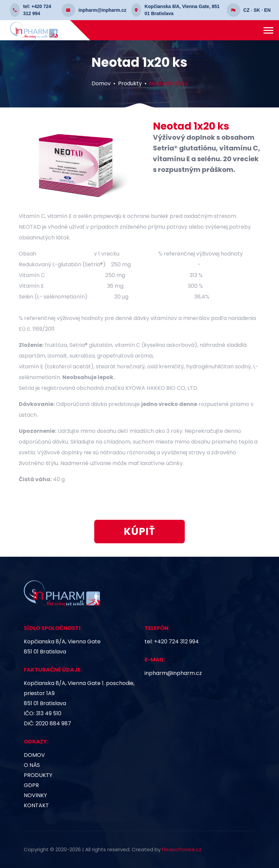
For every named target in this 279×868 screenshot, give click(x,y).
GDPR (31, 785)
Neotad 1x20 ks (169, 87)
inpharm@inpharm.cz (173, 673)
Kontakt (36, 805)
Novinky (35, 795)
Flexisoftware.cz (182, 849)
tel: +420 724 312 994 (172, 642)
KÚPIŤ (139, 535)
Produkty (130, 87)
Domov (101, 87)
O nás (32, 765)
